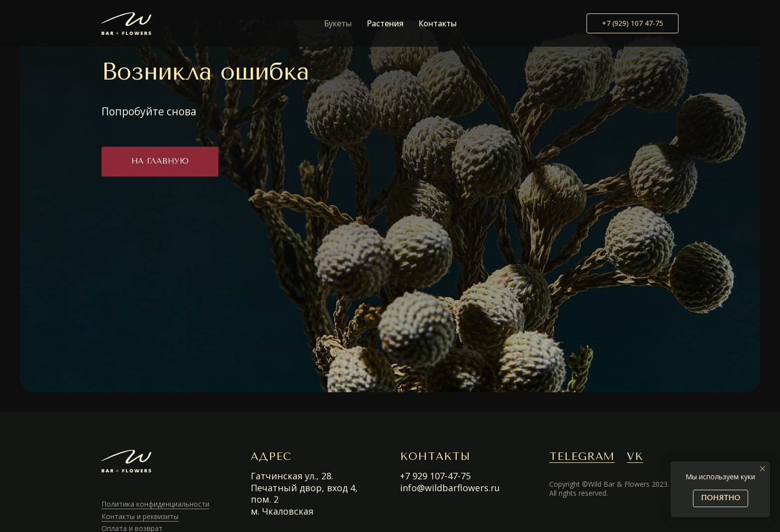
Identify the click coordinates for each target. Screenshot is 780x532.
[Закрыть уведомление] (763, 469)
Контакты (438, 23)
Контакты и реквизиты (140, 516)
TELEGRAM (582, 456)
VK (635, 456)
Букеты (338, 23)
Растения (385, 23)
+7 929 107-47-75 (435, 476)
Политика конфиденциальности (155, 504)
